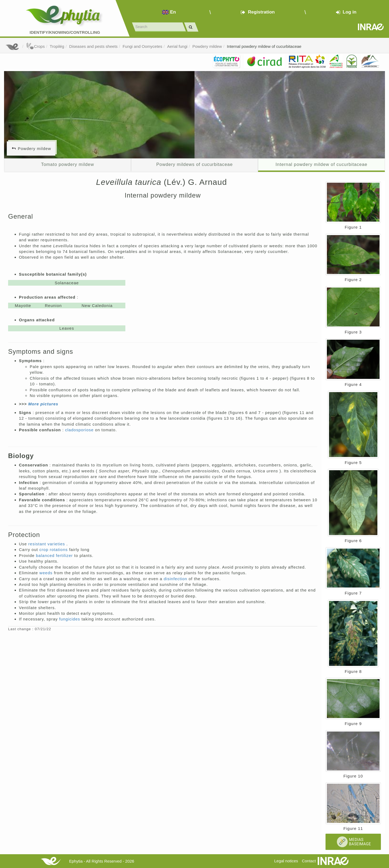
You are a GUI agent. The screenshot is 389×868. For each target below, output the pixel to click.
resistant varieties (47, 544)
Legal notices (286, 861)
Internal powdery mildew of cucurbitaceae (264, 46)
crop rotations (54, 550)
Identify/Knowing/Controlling (65, 32)
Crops (35, 46)
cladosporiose (80, 430)
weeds (47, 573)
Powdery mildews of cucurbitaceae (194, 164)
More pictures (43, 404)
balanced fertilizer (55, 555)
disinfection (176, 579)
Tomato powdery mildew (68, 164)
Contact (309, 861)
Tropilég (57, 46)
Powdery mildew (207, 46)
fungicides (70, 619)
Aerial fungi (177, 46)
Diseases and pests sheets (93, 46)
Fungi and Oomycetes (142, 46)
